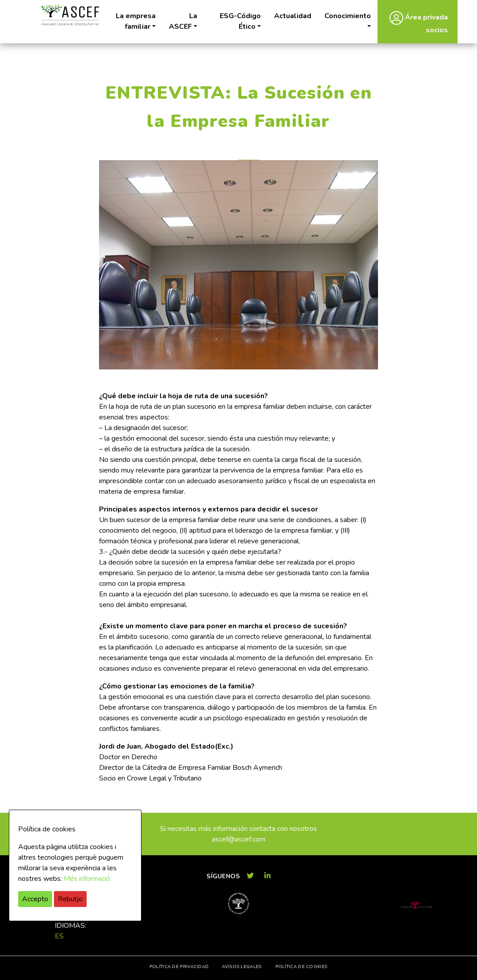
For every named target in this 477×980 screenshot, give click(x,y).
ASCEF (70, 15)
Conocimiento (348, 16)
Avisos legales (242, 967)
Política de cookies (301, 967)
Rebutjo (70, 899)
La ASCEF (183, 21)
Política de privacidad (179, 967)
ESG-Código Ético (240, 21)
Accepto (35, 899)
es (59, 936)
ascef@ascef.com (238, 839)
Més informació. (88, 879)
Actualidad (293, 16)
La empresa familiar (136, 21)
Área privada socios (419, 23)
